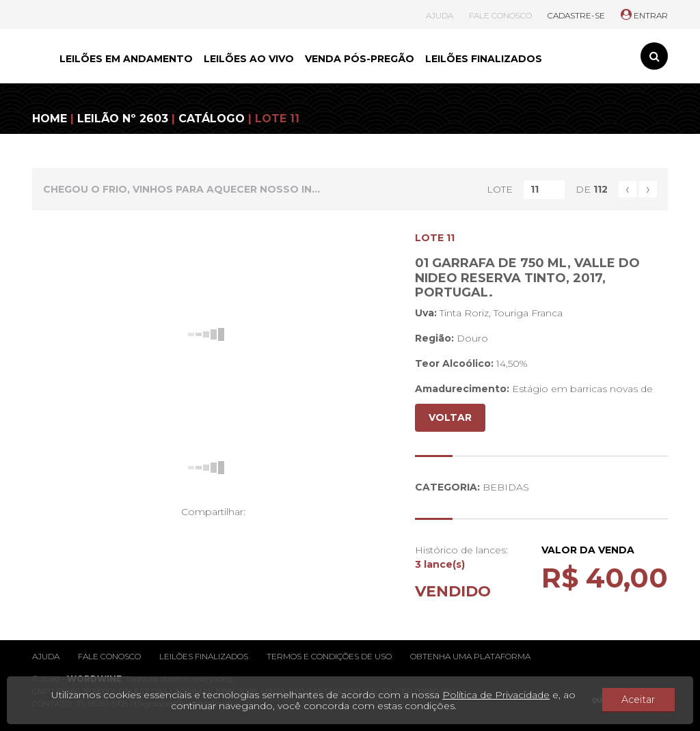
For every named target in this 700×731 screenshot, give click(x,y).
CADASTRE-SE (576, 15)
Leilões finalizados (204, 656)
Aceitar (646, 700)
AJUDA (440, 15)
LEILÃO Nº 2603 (123, 119)
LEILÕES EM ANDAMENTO (126, 59)
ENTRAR (644, 15)
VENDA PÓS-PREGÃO (360, 59)
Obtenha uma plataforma (470, 656)
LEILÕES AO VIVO (249, 59)
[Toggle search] (654, 56)
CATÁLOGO (212, 119)
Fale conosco (109, 656)
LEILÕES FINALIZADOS (484, 59)
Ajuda (46, 656)
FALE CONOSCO (500, 15)
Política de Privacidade (503, 695)
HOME (50, 119)
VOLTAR (450, 417)
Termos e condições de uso (329, 656)
